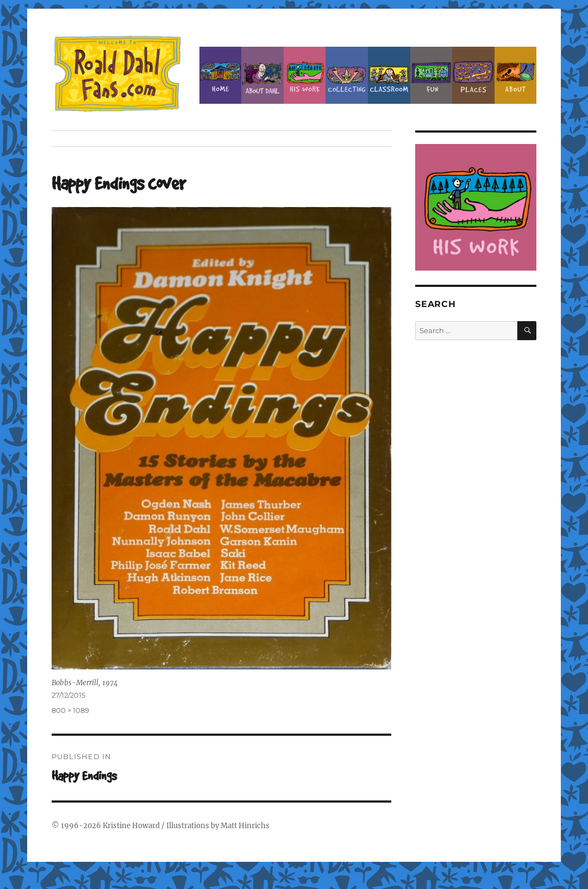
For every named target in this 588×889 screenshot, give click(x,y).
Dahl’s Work (305, 75)
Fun (431, 75)
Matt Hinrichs (245, 826)
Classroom (389, 75)
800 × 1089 (70, 710)
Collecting (347, 75)
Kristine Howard (131, 826)
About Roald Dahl (262, 75)
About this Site (516, 75)
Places (473, 75)
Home (221, 75)
